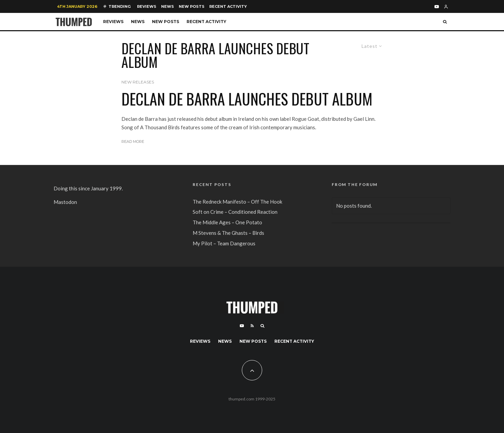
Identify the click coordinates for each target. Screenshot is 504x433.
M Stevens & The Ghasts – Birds (228, 233)
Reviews (147, 6)
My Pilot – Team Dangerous (224, 243)
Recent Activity (228, 6)
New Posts (192, 6)
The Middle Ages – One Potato (227, 222)
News (168, 6)
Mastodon (65, 202)
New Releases (138, 82)
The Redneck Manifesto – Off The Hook (237, 202)
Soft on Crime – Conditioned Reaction (235, 212)
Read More (133, 142)
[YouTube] (437, 7)
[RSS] (252, 326)
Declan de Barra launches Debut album (247, 99)
